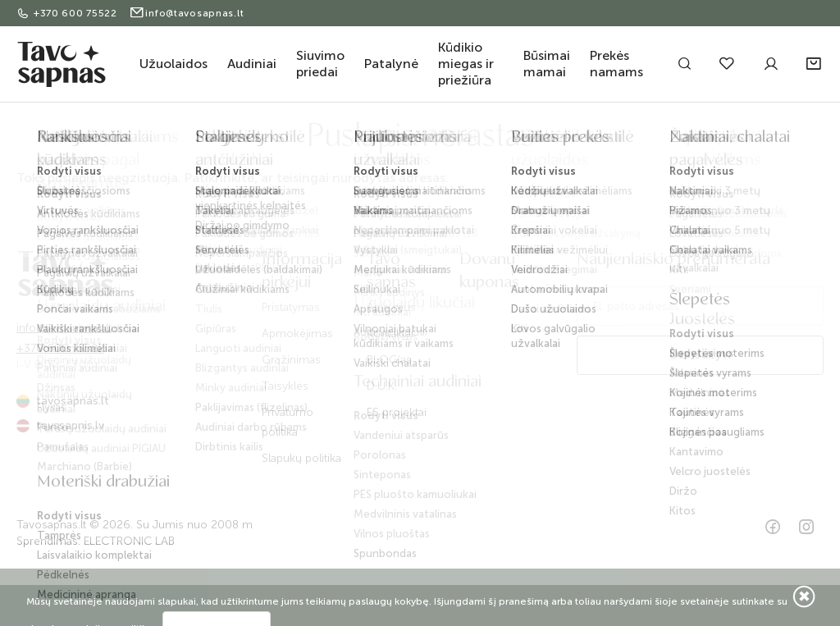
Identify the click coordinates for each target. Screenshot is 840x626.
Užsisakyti (700, 355)
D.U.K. (382, 386)
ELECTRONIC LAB (129, 541)
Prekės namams (616, 64)
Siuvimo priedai (320, 64)
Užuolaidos (173, 64)
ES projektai (397, 412)
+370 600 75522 (68, 13)
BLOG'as (389, 360)
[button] (815, 64)
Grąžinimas (291, 360)
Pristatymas (291, 307)
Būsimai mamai (547, 64)
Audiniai (252, 64)
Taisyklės (285, 386)
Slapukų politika (301, 458)
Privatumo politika (288, 422)
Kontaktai (390, 334)
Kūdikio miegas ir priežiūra (466, 64)
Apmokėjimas (297, 334)
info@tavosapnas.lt (187, 13)
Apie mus (391, 307)
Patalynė (391, 64)
